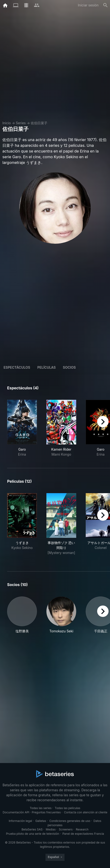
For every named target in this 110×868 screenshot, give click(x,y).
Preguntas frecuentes (46, 812)
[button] (22, 615)
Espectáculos (17, 367)
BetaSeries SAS (32, 829)
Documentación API (16, 812)
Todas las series (41, 808)
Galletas (41, 821)
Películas (47, 367)
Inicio (7, 123)
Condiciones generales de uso (70, 821)
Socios (69, 367)
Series (21, 123)
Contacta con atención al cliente (86, 812)
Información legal (20, 821)
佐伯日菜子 (39, 123)
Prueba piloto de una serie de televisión (32, 834)
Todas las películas (67, 808)
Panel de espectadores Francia (83, 834)
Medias (51, 829)
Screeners (66, 829)
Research (82, 829)
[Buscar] (105, 5)
